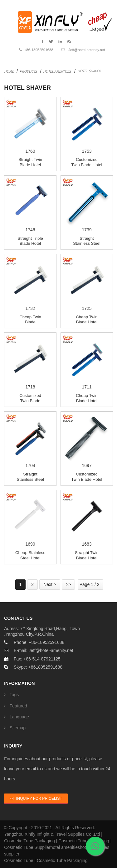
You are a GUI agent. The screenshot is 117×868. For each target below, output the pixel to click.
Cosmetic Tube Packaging (29, 841)
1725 (87, 283)
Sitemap (18, 728)
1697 (87, 440)
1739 (87, 204)
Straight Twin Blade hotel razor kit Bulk (30, 165)
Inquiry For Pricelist (39, 799)
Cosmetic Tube (19, 860)
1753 (87, 126)
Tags (14, 695)
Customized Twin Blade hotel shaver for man (87, 479)
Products (28, 71)
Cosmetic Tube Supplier (27, 847)
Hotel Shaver (89, 71)
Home (9, 71)
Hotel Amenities (57, 71)
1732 (30, 283)
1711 (87, 362)
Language (19, 717)
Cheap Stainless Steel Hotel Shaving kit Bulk (30, 558)
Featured (18, 706)
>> (68, 584)
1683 (87, 519)
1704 (30, 440)
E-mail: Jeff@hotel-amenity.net (43, 650)
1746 (30, 204)
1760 (30, 126)
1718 (30, 362)
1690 (30, 519)
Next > (50, 584)
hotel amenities (65, 847)
